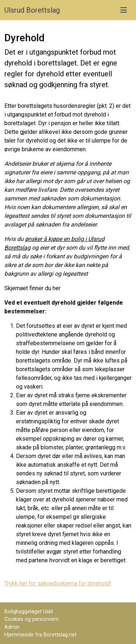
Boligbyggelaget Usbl (29, 612)
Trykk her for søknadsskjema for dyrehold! (58, 583)
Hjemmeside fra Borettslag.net (40, 635)
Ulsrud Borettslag (32, 10)
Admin (12, 627)
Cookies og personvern (32, 619)
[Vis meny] (124, 10)
